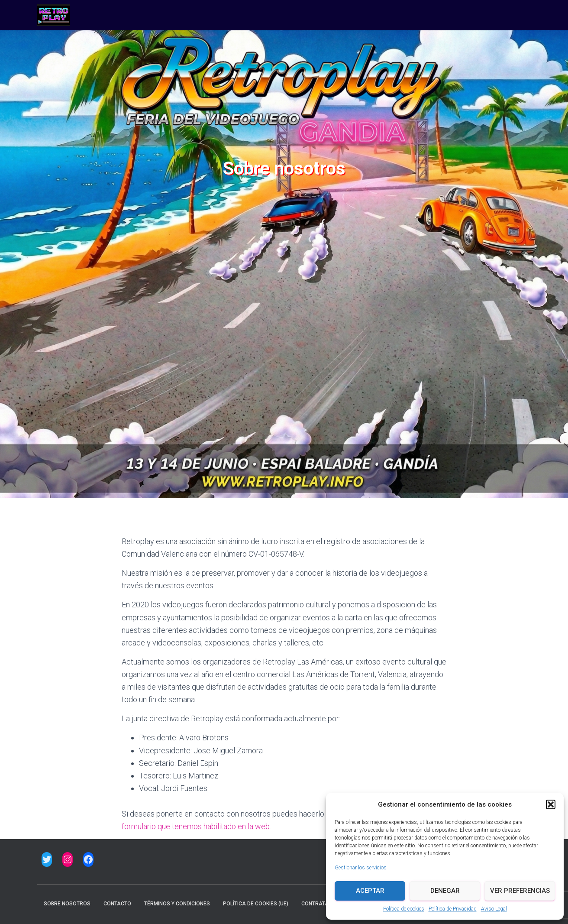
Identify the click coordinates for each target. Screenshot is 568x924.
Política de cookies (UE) (256, 904)
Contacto (117, 904)
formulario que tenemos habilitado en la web (196, 826)
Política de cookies (404, 909)
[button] (551, 804)
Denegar (445, 891)
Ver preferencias (520, 891)
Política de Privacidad (453, 909)
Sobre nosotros (67, 904)
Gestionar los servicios (361, 868)
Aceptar (370, 891)
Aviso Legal (494, 909)
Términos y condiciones (177, 904)
